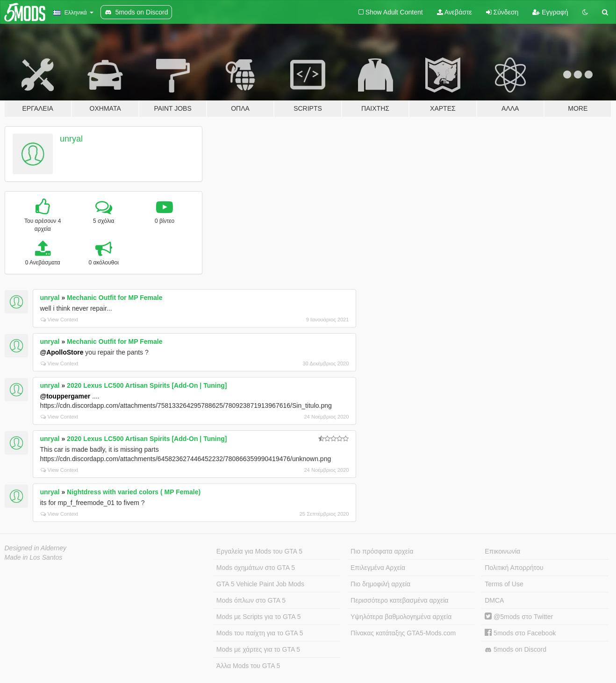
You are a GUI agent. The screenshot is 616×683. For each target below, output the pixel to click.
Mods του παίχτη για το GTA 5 (260, 633)
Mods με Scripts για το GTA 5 (259, 617)
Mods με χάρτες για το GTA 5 (258, 649)
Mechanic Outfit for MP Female (115, 298)
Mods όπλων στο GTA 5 (251, 600)
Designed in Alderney (36, 548)
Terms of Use (504, 584)
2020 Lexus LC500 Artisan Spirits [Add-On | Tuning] (147, 385)
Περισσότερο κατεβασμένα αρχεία (399, 600)
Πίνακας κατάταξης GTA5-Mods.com (403, 633)
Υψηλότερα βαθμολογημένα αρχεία (401, 617)
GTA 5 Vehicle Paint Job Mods (260, 584)
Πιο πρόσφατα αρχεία (382, 551)
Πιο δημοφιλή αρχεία (380, 584)
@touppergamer (65, 396)
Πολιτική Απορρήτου (514, 568)
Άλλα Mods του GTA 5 (248, 666)
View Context (60, 320)
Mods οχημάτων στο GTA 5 (256, 568)
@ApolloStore (62, 352)
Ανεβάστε (455, 12)
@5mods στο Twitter (519, 617)
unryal (71, 139)
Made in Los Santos (34, 557)
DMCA (494, 600)
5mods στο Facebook (520, 633)
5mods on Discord (516, 650)
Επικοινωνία (502, 551)
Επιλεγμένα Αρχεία (378, 568)
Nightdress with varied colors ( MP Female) (134, 492)
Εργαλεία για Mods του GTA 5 (259, 551)
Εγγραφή (550, 12)
